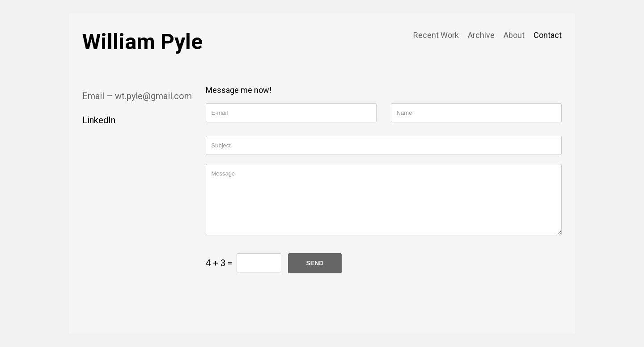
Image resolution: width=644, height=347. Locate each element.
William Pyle (142, 42)
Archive (481, 35)
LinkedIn (99, 120)
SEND (315, 263)
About (514, 35)
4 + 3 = (219, 263)
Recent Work (436, 35)
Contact (548, 35)
